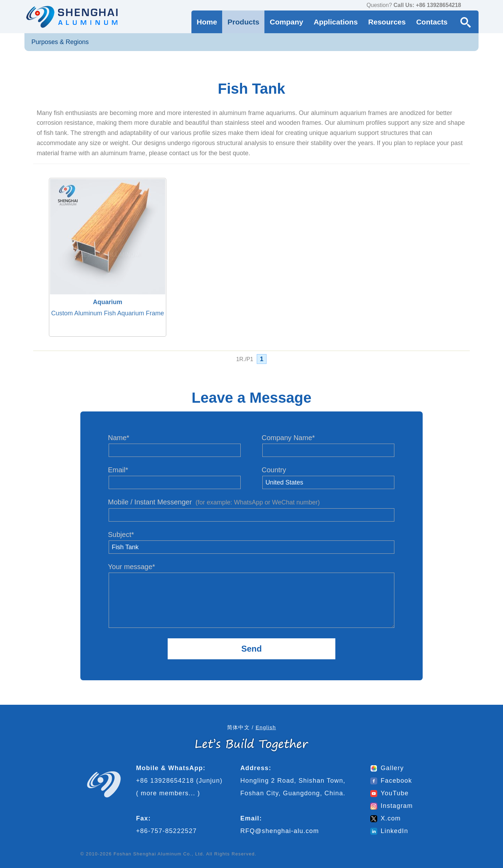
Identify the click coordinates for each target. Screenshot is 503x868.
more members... (168, 793)
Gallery (387, 768)
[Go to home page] (71, 17)
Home (207, 22)
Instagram (392, 806)
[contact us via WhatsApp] (468, 6)
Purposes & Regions (60, 42)
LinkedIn (389, 831)
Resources (387, 22)
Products (243, 22)
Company (286, 22)
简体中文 (238, 727)
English (266, 727)
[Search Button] (466, 22)
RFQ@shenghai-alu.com (280, 831)
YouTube (389, 793)
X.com (386, 818)
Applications (336, 22)
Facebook (391, 781)
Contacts (432, 22)
